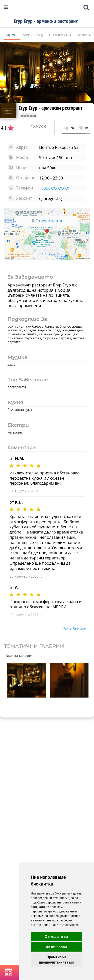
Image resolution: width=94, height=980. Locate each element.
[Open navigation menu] (6, 7)
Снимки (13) (61, 35)
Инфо (12, 35)
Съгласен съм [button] (57, 937)
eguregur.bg (51, 198)
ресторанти (28, 116)
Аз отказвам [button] (56, 947)
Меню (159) (33, 35)
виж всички (75, 629)
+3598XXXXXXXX (54, 188)
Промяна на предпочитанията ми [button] (56, 960)
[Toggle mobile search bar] (86, 7)
